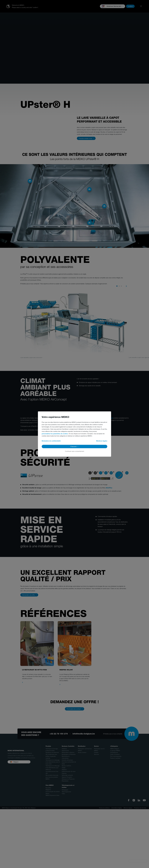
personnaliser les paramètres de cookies (55, 434)
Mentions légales (102, 441)
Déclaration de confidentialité (51, 441)
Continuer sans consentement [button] (75, 451)
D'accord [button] (73, 446)
